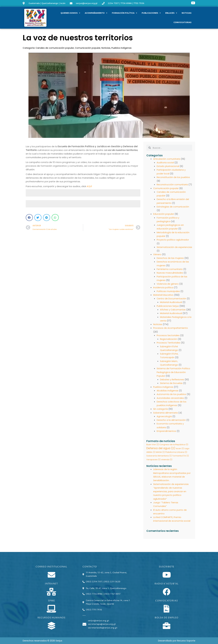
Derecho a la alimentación (172, 421)
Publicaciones (151, 13)
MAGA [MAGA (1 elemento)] (160, 453)
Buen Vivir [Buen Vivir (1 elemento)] (153, 445)
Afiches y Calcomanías (173, 312)
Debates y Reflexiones (173, 381)
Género (157, 257)
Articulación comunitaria (167, 159)
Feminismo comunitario (170, 272)
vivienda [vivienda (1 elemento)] (167, 460)
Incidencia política (163, 290)
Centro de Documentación (172, 301)
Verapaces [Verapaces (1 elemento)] (153, 460)
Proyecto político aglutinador (173, 242)
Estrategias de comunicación (173, 210)
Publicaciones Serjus (168, 308)
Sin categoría (161, 410)
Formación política (125, 13)
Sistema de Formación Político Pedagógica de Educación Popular (174, 373)
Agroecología (164, 417)
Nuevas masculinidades (170, 275)
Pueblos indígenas (122, 48)
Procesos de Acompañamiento (171, 330)
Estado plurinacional (168, 166)
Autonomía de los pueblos (172, 395)
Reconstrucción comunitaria (173, 184)
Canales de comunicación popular (55, 48)
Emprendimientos (167, 432)
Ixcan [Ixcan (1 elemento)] (180, 449)
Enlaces (171, 13)
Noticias (187, 13)
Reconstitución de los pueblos (174, 177)
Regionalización (169, 341)
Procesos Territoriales (169, 344)
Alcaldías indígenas (168, 392)
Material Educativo (164, 297)
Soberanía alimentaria (166, 413)
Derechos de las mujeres (171, 261)
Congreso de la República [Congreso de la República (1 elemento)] (174, 445)
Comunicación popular (88, 48)
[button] (29, 218)
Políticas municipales (168, 293)
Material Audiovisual (171, 304)
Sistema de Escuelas (172, 384)
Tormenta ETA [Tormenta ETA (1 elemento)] (181, 457)
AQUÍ (89, 186)
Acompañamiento (96, 13)
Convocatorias (182, 22)
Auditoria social (165, 162)
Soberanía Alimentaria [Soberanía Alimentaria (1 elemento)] (159, 457)
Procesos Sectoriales (169, 337)
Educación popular (164, 217)
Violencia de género (168, 286)
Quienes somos (70, 13)
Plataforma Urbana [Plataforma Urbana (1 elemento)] (176, 453)
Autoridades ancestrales (171, 399)
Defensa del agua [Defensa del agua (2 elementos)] (161, 449)
